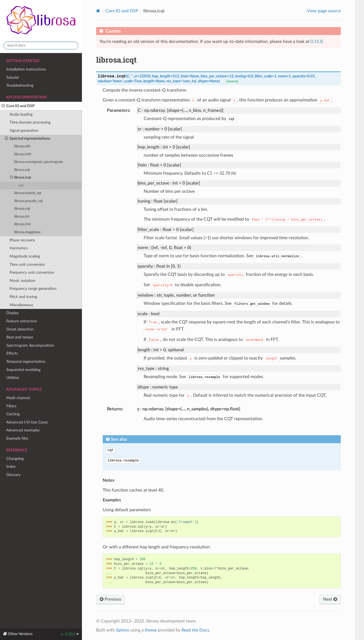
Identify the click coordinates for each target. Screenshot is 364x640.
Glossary (13, 475)
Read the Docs (195, 630)
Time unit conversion (27, 265)
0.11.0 (316, 42)
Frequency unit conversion (32, 272)
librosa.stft (22, 146)
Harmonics (19, 248)
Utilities (13, 378)
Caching (13, 414)
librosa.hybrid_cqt (28, 193)
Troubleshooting (20, 85)
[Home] (98, 11)
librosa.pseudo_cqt (29, 201)
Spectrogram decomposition (30, 345)
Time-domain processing (30, 122)
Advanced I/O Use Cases (27, 422)
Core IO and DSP (18, 106)
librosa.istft (23, 154)
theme (151, 630)
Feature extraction (22, 321)
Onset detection (20, 329)
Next (330, 599)
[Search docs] (41, 46)
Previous (110, 599)
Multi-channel (18, 398)
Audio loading (21, 114)
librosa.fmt (23, 224)
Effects (12, 353)
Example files (17, 438)
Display (12, 313)
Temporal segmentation (26, 362)
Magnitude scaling (25, 256)
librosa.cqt (22, 170)
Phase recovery (22, 240)
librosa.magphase (27, 232)
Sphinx (123, 630)
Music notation (22, 281)
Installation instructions (26, 69)
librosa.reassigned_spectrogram (39, 162)
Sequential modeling (23, 370)
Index (11, 467)
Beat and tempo (20, 337)
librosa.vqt (22, 209)
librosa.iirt (22, 217)
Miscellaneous (21, 305)
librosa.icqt (21, 178)
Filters (11, 406)
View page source (324, 11)
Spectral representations (28, 139)
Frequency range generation (33, 289)
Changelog (15, 459)
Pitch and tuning (23, 297)
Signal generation (24, 131)
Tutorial (12, 78)
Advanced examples (23, 430)
